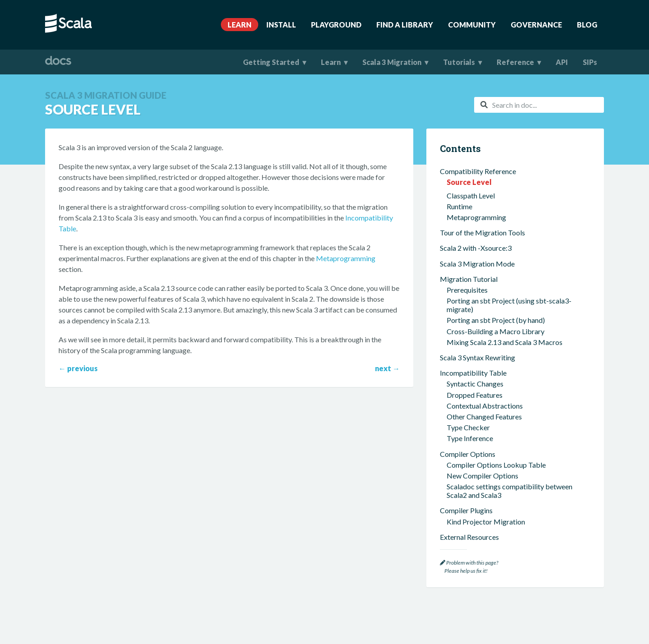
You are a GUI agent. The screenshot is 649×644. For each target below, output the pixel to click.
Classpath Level (471, 195)
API (562, 62)
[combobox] (539, 105)
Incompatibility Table (473, 373)
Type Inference (470, 438)
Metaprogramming (346, 258)
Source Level (469, 182)
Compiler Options (468, 454)
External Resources (469, 537)
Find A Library (405, 25)
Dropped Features (475, 395)
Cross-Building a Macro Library (496, 331)
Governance (536, 25)
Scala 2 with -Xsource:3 (476, 248)
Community (472, 25)
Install (281, 25)
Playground (336, 25)
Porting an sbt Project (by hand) (496, 320)
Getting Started (271, 62)
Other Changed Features (484, 416)
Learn (240, 25)
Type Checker (468, 427)
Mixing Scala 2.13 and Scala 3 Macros (505, 342)
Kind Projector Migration (486, 522)
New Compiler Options (482, 476)
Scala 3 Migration (392, 62)
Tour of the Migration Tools (482, 232)
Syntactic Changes (475, 384)
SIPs (590, 62)
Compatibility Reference (478, 171)
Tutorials (459, 62)
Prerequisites (467, 290)
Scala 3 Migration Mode (477, 264)
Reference (515, 62)
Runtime (459, 206)
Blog (587, 25)
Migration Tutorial (469, 279)
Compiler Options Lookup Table (496, 465)
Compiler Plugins (466, 510)
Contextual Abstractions (485, 406)
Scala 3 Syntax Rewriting (478, 357)
